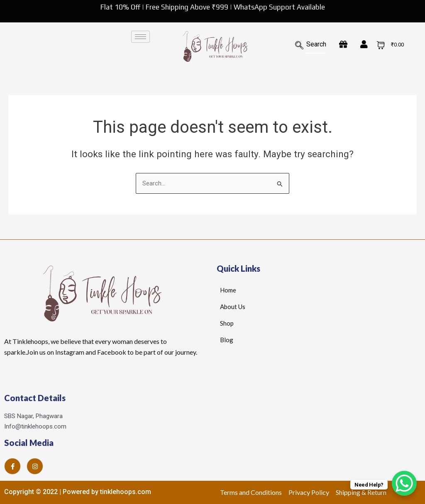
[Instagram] (35, 466)
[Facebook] (12, 466)
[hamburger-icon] (140, 37)
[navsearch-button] (303, 46)
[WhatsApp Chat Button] (404, 483)
